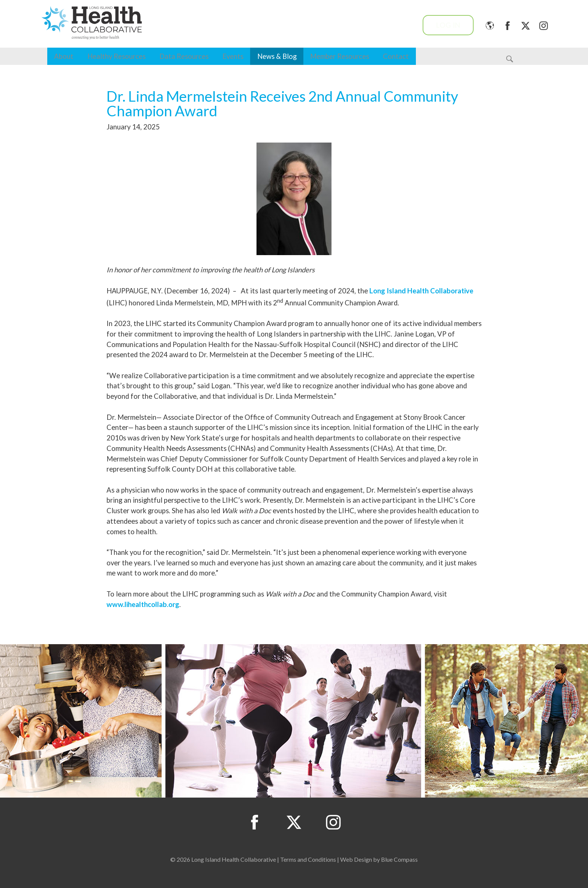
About (64, 56)
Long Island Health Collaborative (421, 291)
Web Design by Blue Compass (379, 859)
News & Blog (277, 56)
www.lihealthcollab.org (143, 604)
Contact (396, 56)
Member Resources (340, 56)
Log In (448, 25)
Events (233, 56)
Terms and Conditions (308, 859)
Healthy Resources (116, 56)
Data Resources (184, 56)
